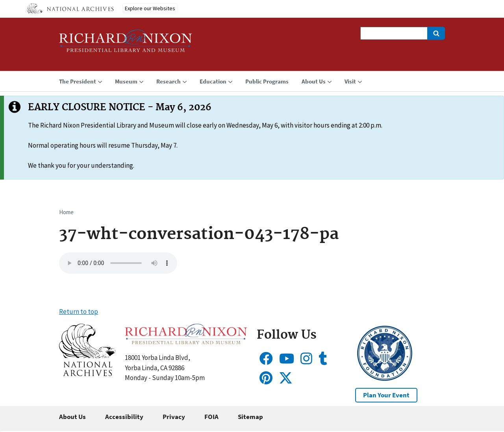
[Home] (126, 44)
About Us (72, 417)
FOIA (211, 417)
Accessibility (124, 417)
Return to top (79, 311)
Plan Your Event (386, 395)
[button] (87, 374)
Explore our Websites (150, 8)
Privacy (174, 417)
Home (66, 212)
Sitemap (250, 417)
